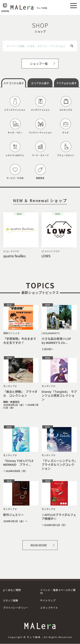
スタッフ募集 (10, 600)
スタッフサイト (49, 608)
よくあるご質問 (12, 590)
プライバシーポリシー (16, 608)
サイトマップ (48, 600)
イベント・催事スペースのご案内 (58, 591)
